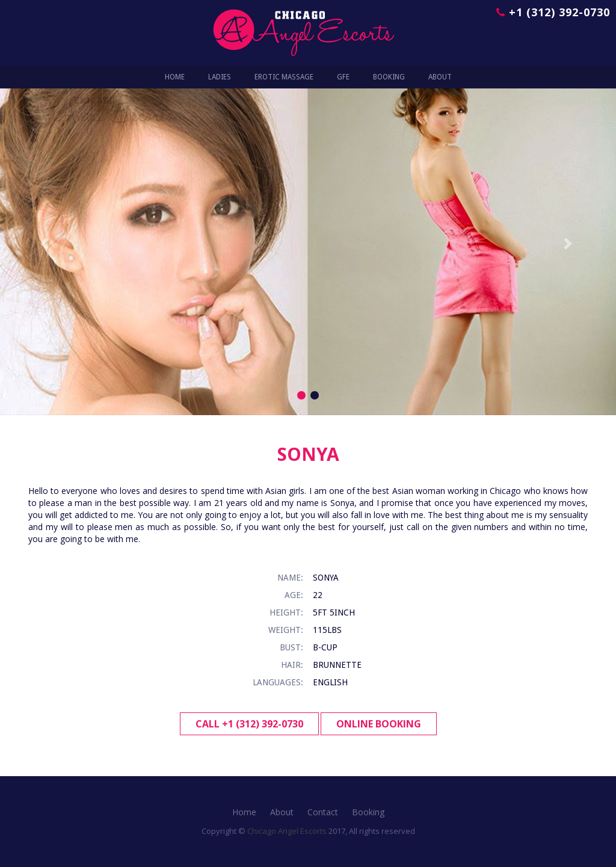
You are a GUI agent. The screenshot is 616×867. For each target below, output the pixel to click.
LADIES (220, 77)
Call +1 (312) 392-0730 (249, 724)
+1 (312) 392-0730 (553, 12)
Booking (368, 812)
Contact (323, 812)
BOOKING (389, 77)
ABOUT (440, 77)
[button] (46, 244)
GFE (343, 77)
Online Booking (379, 724)
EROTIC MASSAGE (284, 77)
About (282, 812)
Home (175, 77)
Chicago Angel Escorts (287, 831)
